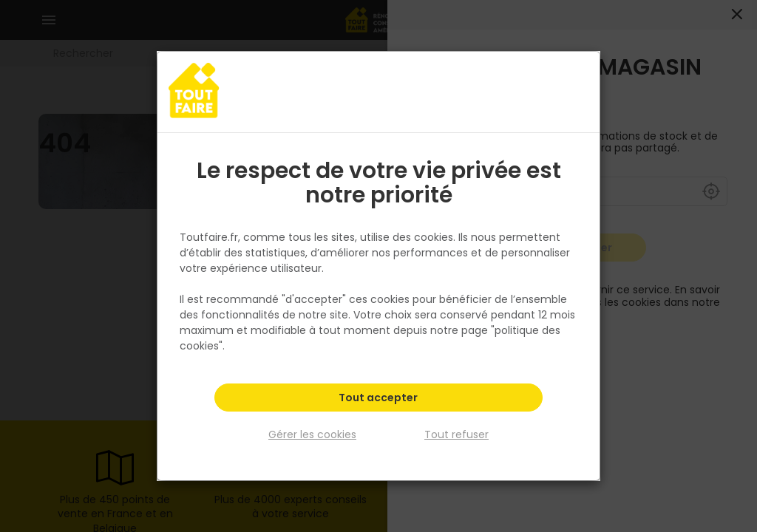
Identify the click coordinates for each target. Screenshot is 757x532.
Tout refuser (456, 434)
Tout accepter (378, 399)
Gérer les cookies (312, 434)
